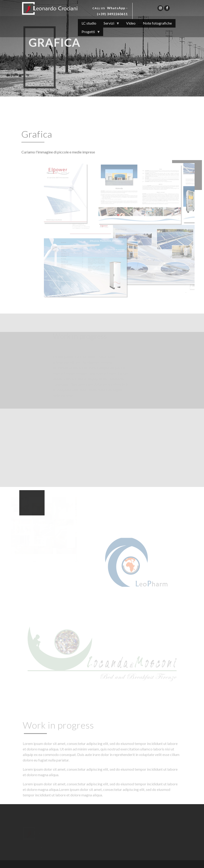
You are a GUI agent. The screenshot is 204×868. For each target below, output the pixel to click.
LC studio (89, 23)
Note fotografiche (157, 23)
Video (131, 23)
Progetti (89, 33)
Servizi (110, 24)
